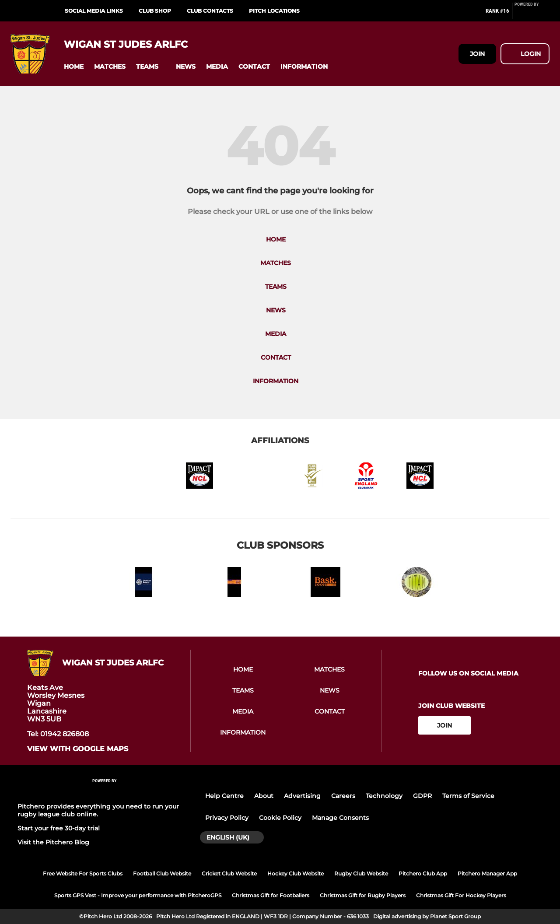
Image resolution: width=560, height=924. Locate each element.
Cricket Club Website (229, 873)
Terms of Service (468, 796)
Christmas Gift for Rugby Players (363, 895)
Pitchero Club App (423, 873)
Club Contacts (210, 11)
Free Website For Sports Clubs (83, 873)
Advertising (302, 796)
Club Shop (155, 11)
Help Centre (224, 796)
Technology (384, 796)
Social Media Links (94, 11)
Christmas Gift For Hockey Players (461, 895)
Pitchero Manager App (487, 873)
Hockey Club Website (296, 873)
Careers (343, 796)
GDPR (422, 796)
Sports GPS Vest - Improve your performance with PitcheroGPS (138, 895)
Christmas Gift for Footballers (271, 895)
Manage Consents (340, 818)
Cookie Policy (280, 818)
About (264, 796)
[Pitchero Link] (532, 14)
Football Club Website (162, 873)
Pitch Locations (274, 11)
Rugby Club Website (361, 873)
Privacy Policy (227, 818)
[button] (74, 67)
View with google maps (78, 749)
